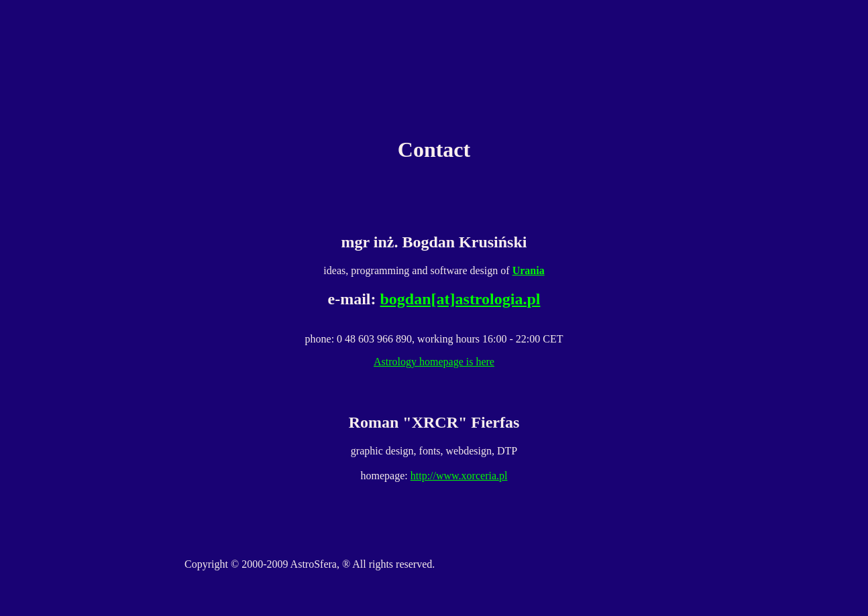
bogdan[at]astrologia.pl (460, 299)
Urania (529, 270)
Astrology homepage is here (434, 362)
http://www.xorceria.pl (459, 476)
